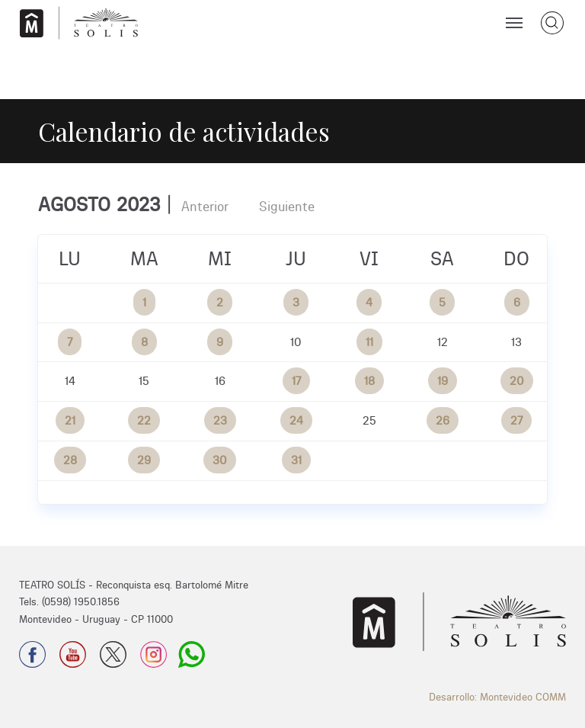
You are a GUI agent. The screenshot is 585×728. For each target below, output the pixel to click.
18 (369, 381)
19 (443, 381)
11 (369, 342)
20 (517, 381)
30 (220, 460)
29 (144, 460)
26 (443, 420)
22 (144, 420)
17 (296, 381)
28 (70, 460)
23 (220, 420)
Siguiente (287, 206)
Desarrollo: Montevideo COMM (497, 697)
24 (296, 420)
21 (70, 420)
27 (516, 420)
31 (296, 460)
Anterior (205, 206)
